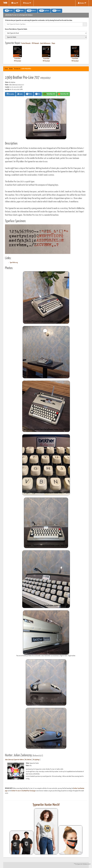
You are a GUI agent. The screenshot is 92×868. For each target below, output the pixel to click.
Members (82, 3)
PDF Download (17, 61)
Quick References (45, 43)
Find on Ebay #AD (49, 94)
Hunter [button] (20, 94)
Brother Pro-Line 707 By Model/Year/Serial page (24, 791)
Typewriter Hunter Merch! (46, 805)
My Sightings (36, 760)
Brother (11, 69)
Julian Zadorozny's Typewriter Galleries (14, 760)
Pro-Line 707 (17, 69)
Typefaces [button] (44, 11)
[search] (46, 33)
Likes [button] (38, 94)
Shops (53, 43)
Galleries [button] (31, 11)
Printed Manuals (26, 43)
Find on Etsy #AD (63, 94)
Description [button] (10, 94)
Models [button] (20, 11)
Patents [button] (57, 11)
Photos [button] (29, 94)
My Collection (28, 760)
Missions (27, 3)
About (15, 3)
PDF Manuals (35, 43)
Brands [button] (9, 11)
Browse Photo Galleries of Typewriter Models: (16, 29)
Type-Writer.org (14, 263)
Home (6, 69)
